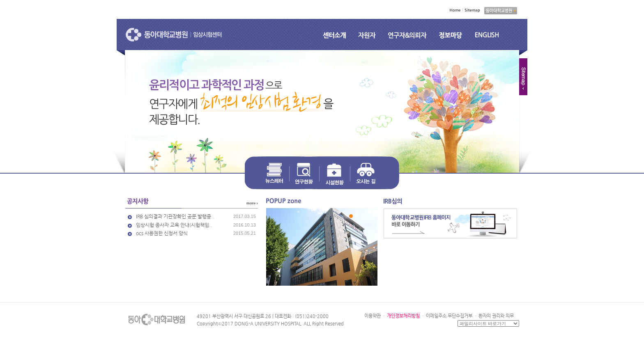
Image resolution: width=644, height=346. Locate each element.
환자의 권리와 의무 (496, 316)
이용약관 (373, 316)
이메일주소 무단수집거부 (449, 316)
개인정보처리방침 (403, 316)
